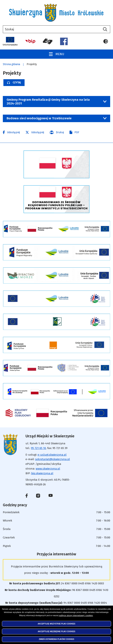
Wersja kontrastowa (106, 41)
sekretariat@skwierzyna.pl (53, 459)
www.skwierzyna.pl (48, 469)
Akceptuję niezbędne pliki (57, 631)
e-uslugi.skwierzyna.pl (52, 455)
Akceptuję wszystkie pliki (57, 624)
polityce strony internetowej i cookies (76, 615)
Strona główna (11, 64)
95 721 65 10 (38, 448)
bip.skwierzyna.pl (42, 473)
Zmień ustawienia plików (56, 639)
